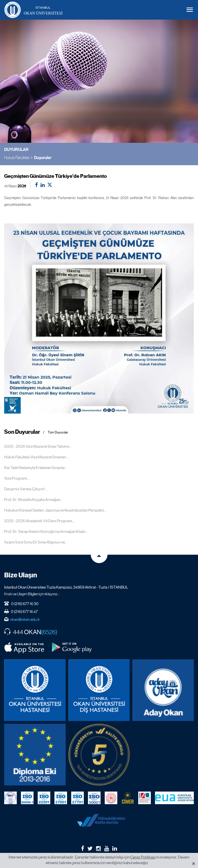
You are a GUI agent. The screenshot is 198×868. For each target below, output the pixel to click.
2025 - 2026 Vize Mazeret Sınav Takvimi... (38, 446)
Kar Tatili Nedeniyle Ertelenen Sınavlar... (36, 468)
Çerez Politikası (143, 857)
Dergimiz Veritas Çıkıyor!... (26, 489)
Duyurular (43, 158)
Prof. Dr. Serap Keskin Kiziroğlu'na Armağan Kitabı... (46, 531)
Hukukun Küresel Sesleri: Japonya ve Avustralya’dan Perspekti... (55, 510)
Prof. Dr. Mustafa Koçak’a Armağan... (34, 500)
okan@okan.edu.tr (25, 619)
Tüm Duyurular (58, 432)
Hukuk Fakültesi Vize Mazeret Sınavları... (36, 457)
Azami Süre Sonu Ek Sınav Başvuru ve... (36, 542)
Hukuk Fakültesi (17, 158)
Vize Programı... (17, 478)
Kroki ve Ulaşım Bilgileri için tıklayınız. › (32, 594)
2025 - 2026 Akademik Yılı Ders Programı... (40, 521)
